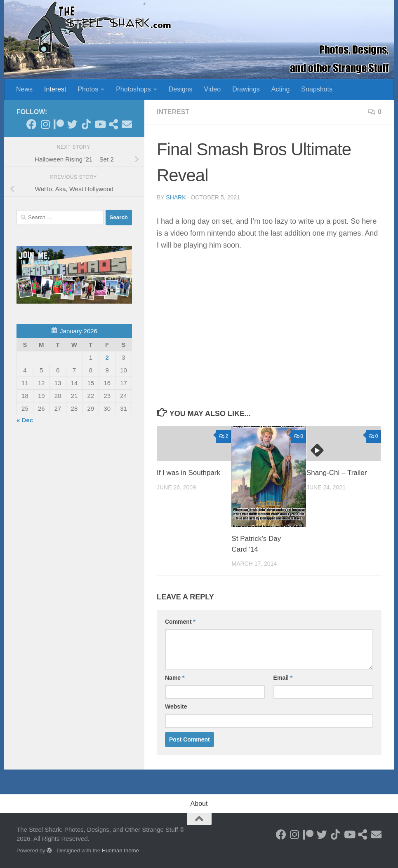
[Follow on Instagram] (45, 124)
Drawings (246, 89)
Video (213, 89)
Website (176, 707)
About (199, 804)
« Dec (25, 420)
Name (175, 678)
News (24, 89)
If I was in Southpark (188, 473)
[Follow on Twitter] (72, 124)
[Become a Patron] (59, 124)
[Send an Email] (127, 124)
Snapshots (317, 89)
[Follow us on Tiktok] (86, 124)
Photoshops (133, 89)
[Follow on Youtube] (100, 124)
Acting (280, 89)
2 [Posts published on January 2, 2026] (107, 357)
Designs (181, 89)
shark (176, 197)
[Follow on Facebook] (32, 124)
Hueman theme (120, 850)
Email (283, 678)
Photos (88, 89)
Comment (180, 622)
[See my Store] (113, 124)
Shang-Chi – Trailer (337, 473)
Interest (55, 89)
